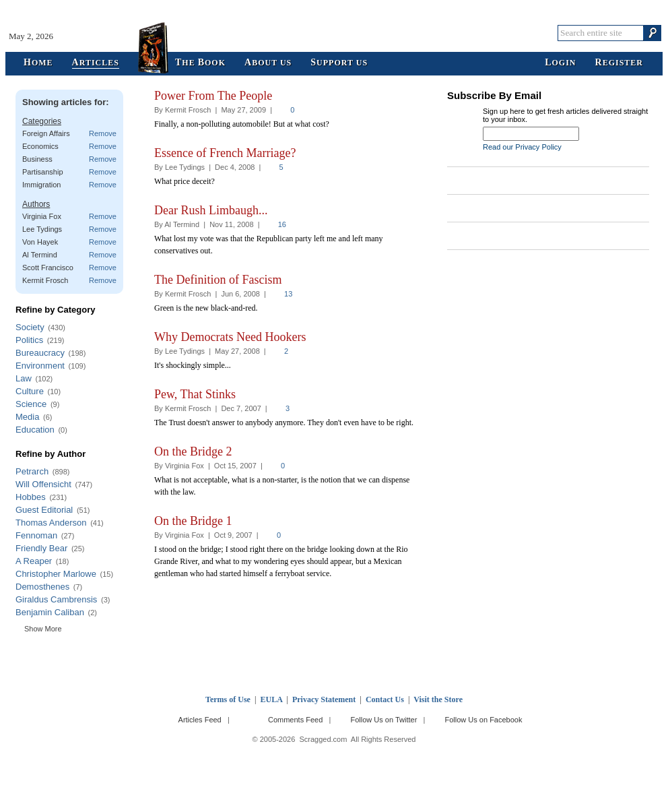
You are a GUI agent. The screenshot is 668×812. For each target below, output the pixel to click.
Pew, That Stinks (195, 394)
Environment (40, 366)
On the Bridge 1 (193, 521)
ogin (560, 63)
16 (282, 224)
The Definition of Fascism (218, 280)
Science (31, 404)
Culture (30, 391)
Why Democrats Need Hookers (230, 337)
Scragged (334, 33)
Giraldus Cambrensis (56, 599)
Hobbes (31, 497)
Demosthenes (42, 587)
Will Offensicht (43, 484)
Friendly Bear (41, 548)
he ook (200, 63)
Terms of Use (228, 699)
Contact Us (385, 699)
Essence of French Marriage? (225, 153)
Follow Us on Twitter (383, 720)
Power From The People (213, 96)
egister (619, 63)
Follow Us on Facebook (484, 720)
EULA (272, 699)
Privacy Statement (324, 699)
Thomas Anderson (51, 523)
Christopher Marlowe (56, 574)
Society (30, 327)
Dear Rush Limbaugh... (211, 210)
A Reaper (34, 561)
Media (27, 417)
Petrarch (32, 471)
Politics (29, 340)
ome (38, 63)
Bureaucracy (40, 353)
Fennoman (36, 535)
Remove (103, 133)
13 (288, 294)
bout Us (268, 63)
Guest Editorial (44, 510)
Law (24, 378)
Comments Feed (295, 720)
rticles (96, 63)
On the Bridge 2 (193, 451)
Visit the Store (438, 699)
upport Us (339, 63)
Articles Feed (200, 720)
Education (35, 430)
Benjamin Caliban (50, 612)
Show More (43, 629)
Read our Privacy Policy (522, 147)
